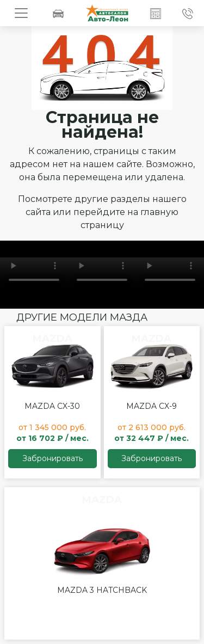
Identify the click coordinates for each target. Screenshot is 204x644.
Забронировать (52, 458)
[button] (156, 13)
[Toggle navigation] (21, 13)
